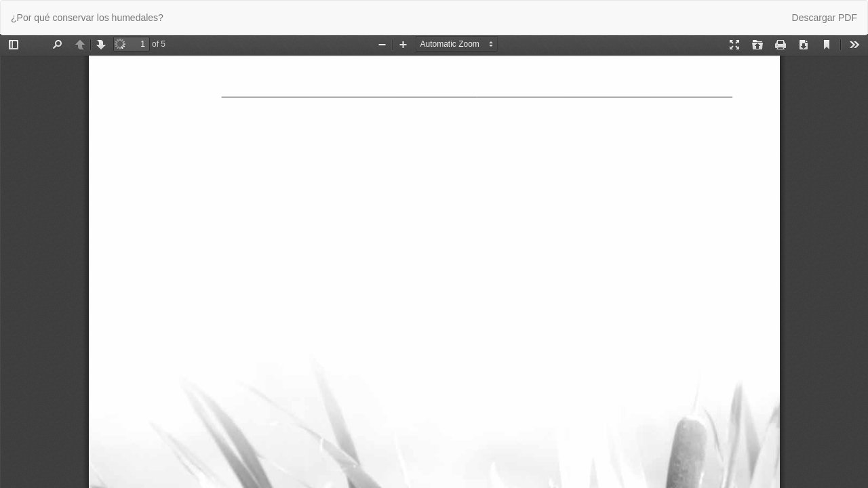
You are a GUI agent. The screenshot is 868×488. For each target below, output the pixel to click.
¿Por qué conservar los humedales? (87, 18)
